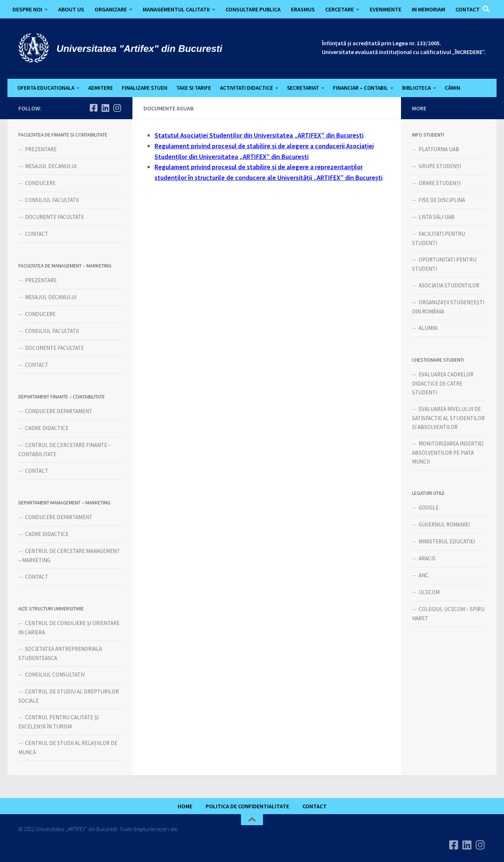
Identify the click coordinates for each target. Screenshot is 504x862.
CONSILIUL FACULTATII (52, 200)
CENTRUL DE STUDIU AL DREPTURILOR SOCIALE (69, 696)
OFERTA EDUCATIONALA (46, 88)
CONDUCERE (40, 183)
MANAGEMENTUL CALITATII (176, 9)
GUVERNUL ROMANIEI (444, 524)
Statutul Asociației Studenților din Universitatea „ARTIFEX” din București (259, 135)
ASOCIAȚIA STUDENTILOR (449, 285)
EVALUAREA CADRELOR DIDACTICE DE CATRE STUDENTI (443, 383)
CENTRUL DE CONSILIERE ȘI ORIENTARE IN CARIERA (69, 628)
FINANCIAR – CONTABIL (361, 88)
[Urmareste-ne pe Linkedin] (105, 108)
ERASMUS (303, 9)
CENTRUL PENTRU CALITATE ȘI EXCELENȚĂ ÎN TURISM (58, 722)
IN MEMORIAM (428, 9)
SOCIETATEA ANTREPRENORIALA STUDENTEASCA (60, 653)
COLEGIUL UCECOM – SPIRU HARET (448, 614)
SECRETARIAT (303, 88)
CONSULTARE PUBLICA (253, 9)
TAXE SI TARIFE (194, 88)
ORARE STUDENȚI (440, 183)
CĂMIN (452, 88)
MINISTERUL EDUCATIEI (447, 541)
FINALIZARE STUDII (145, 88)
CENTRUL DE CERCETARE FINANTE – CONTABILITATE (65, 450)
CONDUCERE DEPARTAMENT (59, 411)
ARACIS (427, 558)
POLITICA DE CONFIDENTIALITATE (247, 806)
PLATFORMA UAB (439, 149)
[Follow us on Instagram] (117, 108)
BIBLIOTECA (416, 88)
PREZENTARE (41, 149)
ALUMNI (428, 328)
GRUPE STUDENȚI (440, 166)
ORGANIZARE (111, 9)
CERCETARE (340, 9)
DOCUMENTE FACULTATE (54, 217)
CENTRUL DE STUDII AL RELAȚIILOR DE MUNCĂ (68, 748)
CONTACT (468, 9)
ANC (424, 575)
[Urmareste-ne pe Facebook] (93, 108)
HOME (185, 806)
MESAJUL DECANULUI (51, 166)
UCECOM (429, 592)
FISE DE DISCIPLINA (442, 200)
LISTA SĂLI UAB (437, 217)
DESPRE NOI (27, 9)
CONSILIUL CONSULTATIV (55, 675)
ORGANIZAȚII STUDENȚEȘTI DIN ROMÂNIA (448, 307)
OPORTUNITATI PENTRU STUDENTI (444, 264)
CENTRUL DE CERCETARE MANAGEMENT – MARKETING (69, 556)
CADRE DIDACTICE (47, 428)
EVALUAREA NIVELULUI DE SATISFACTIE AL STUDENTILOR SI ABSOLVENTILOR (448, 418)
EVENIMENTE (386, 9)
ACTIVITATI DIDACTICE (246, 88)
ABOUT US (71, 9)
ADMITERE (101, 88)
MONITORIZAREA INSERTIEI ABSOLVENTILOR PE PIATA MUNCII (448, 453)
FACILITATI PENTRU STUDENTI (439, 238)
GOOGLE (429, 508)
